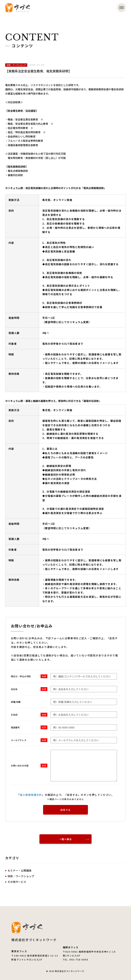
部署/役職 (16, 702)
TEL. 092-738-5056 (75, 960)
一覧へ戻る (66, 839)
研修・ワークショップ (21, 876)
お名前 (14, 715)
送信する (65, 810)
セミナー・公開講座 (19, 870)
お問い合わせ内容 (20, 766)
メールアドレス (19, 740)
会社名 (14, 689)
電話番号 (15, 727)
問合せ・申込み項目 (21, 676)
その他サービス (17, 882)
